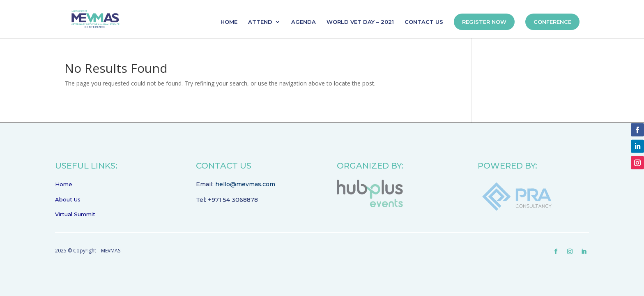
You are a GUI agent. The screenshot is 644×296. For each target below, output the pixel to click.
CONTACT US (424, 22)
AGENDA (304, 22)
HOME (229, 22)
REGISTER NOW (484, 22)
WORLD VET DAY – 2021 (360, 22)
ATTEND (260, 22)
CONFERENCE (552, 22)
